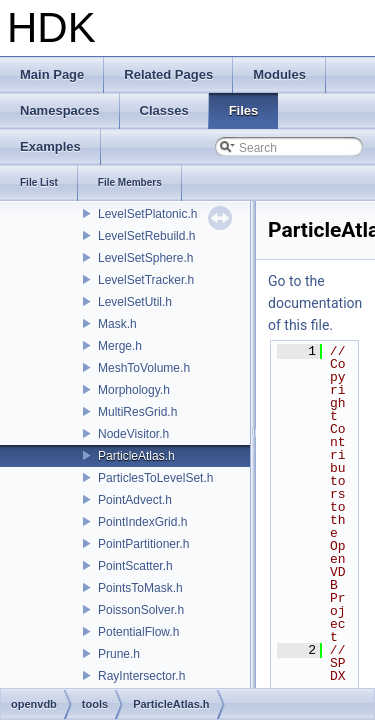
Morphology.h (134, 390)
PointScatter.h (135, 566)
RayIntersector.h (141, 676)
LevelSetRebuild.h (146, 236)
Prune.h (119, 654)
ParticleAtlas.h (136, 456)
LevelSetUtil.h (135, 302)
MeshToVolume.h (144, 368)
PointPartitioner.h (143, 544)
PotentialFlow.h (138, 632)
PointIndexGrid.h (142, 522)
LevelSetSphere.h (145, 258)
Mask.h (117, 324)
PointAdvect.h (135, 500)
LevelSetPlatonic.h (147, 214)
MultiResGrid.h (137, 412)
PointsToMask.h (140, 588)
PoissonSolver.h (141, 610)
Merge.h (120, 346)
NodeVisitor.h (133, 434)
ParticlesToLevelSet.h (155, 478)
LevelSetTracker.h (146, 280)
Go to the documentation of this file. (315, 303)
